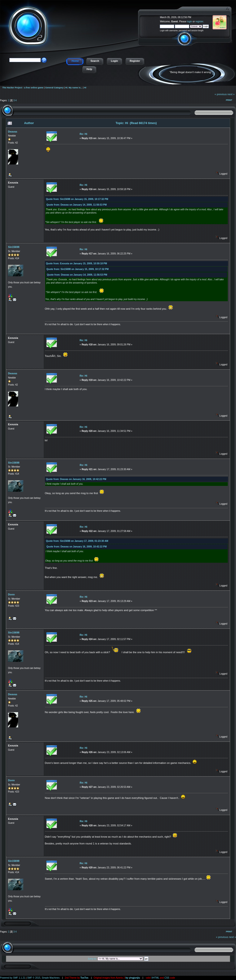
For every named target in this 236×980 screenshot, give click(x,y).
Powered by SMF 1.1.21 (13, 978)
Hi (85, 88)
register (199, 21)
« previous (221, 94)
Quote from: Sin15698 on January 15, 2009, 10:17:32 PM (77, 199)
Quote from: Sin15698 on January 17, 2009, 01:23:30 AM (77, 541)
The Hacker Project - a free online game (231, 16)
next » (231, 94)
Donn (11, 594)
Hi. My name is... (74, 88)
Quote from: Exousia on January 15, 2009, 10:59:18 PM (77, 264)
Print (229, 100)
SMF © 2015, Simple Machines (43, 978)
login (190, 21)
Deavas (13, 132)
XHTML (155, 978)
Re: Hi (83, 134)
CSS (167, 978)
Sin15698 (14, 247)
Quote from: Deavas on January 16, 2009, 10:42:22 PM (76, 479)
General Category (54, 88)
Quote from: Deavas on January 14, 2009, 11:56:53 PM (77, 205)
